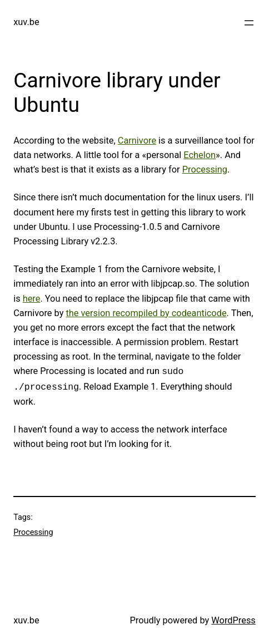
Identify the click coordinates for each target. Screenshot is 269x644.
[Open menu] (249, 23)
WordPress (233, 620)
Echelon (200, 155)
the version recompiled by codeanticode (146, 313)
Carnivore (137, 141)
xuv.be (26, 22)
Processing (205, 169)
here (32, 299)
